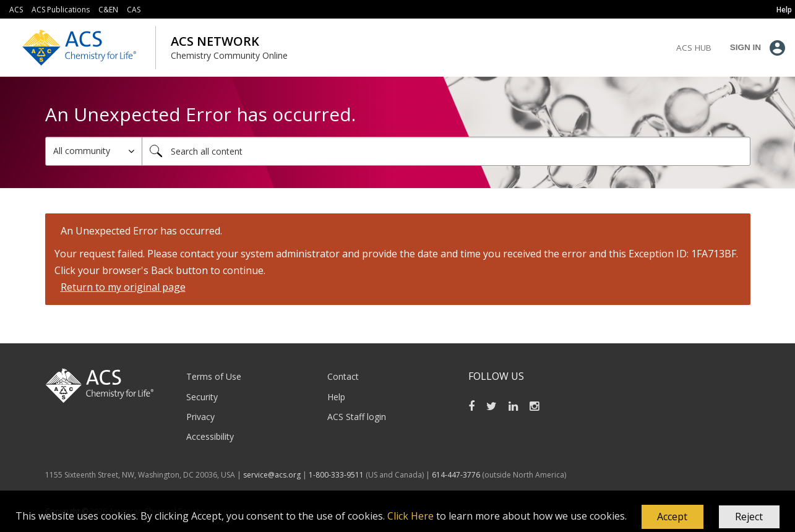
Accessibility (210, 436)
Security (202, 397)
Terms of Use (214, 376)
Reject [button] (749, 517)
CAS (134, 10)
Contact (343, 376)
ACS (16, 10)
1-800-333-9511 (336, 475)
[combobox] (446, 151)
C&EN (108, 10)
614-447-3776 (457, 475)
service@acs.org (272, 475)
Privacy (200, 417)
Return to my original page (123, 287)
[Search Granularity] (94, 151)
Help (336, 397)
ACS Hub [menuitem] (694, 48)
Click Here (410, 516)
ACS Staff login (357, 417)
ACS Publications (61, 10)
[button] (673, 517)
